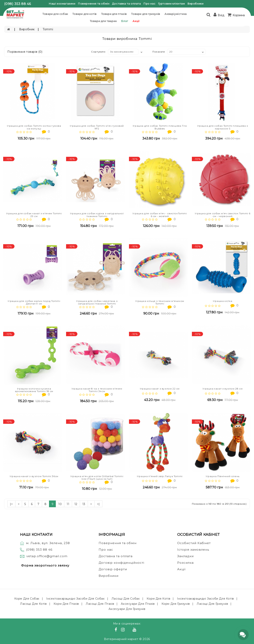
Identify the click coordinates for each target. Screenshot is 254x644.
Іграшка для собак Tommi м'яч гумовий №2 (97, 127)
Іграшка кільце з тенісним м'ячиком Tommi (160, 302)
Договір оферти (113, 569)
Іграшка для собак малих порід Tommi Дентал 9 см (34, 302)
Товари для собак (55, 14)
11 (68, 504)
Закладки (185, 556)
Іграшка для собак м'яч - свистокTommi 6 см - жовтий (160, 215)
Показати (159, 52)
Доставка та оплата (127, 4)
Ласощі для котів (33, 604)
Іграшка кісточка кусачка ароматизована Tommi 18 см (34, 390)
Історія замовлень (193, 550)
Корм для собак (27, 599)
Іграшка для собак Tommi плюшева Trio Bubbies (160, 127)
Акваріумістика (176, 14)
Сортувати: (99, 52)
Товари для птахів (114, 14)
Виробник (27, 29)
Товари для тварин (103, 21)
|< (11, 504)
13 (84, 504)
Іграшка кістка (223, 301)
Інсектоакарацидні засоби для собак (75, 599)
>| (98, 504)
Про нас (149, 4)
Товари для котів (85, 14)
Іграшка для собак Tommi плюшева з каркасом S (223, 127)
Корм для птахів (66, 604)
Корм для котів (158, 599)
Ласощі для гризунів (212, 604)
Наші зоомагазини (62, 4)
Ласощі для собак (126, 599)
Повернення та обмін (94, 4)
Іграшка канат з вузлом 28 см (223, 389)
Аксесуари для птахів (138, 604)
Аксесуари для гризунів (127, 609)
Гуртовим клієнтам (172, 4)
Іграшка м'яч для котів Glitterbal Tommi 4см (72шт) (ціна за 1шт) (97, 477)
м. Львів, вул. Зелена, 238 (45, 543)
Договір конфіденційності (121, 563)
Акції (136, 21)
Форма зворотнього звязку (45, 565)
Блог (125, 21)
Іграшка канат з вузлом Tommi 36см (34, 476)
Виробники (195, 4)
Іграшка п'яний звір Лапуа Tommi (160, 476)
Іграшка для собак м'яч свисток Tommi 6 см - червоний (223, 215)
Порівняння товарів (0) (25, 52)
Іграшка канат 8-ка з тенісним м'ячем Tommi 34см (97, 390)
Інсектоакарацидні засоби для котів (205, 599)
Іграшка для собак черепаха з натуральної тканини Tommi (97, 302)
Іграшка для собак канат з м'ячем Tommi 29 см (34, 215)
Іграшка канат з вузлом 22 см (160, 389)
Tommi (48, 29)
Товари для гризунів (146, 14)
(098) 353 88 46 (17, 4)
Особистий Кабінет (194, 543)
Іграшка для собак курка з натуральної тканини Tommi (97, 215)
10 (60, 504)
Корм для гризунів (176, 604)
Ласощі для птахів (100, 604)
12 (76, 504)
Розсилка (185, 563)
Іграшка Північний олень (223, 476)
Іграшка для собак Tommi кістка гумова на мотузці (34, 127)
